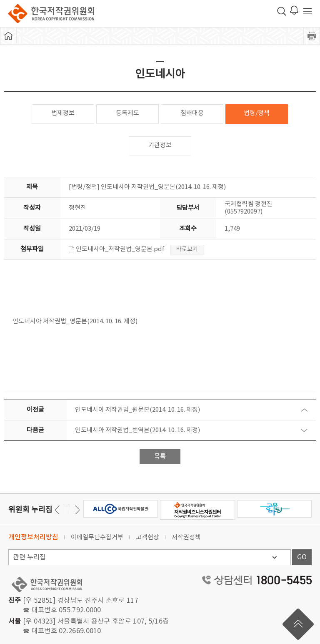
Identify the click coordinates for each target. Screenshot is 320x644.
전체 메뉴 (307, 11)
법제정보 (63, 113)
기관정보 (160, 145)
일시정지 (67, 510)
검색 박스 (282, 11)
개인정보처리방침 (33, 537)
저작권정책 (186, 537)
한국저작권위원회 (51, 14)
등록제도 (127, 113)
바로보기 (187, 249)
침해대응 (192, 113)
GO (302, 557)
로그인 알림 (294, 10)
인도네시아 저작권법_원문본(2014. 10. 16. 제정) (137, 410)
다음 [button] (59, 510)
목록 (160, 457)
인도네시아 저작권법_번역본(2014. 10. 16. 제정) (137, 430)
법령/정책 (257, 113)
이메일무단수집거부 (97, 537)
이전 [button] (76, 510)
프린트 (312, 36)
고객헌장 (147, 537)
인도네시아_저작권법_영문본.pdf (117, 249)
